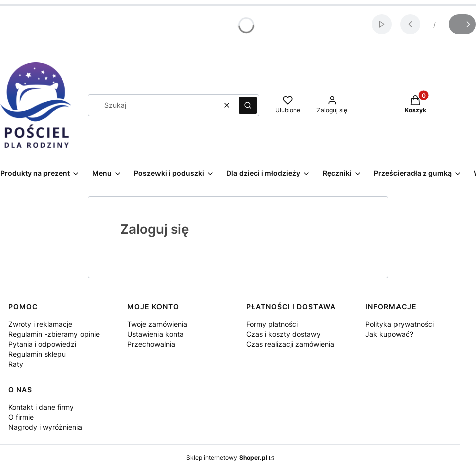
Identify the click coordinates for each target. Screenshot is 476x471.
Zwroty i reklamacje (40, 324)
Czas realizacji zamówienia (290, 344)
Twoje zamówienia (157, 324)
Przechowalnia (151, 344)
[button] (248, 105)
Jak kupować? (389, 334)
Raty (16, 364)
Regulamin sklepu (37, 354)
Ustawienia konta (155, 334)
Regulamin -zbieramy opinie (54, 334)
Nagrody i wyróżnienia (45, 427)
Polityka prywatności (400, 324)
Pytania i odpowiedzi (42, 344)
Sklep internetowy (227, 458)
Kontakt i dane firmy (41, 407)
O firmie (21, 417)
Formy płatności (272, 324)
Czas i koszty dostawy (283, 334)
